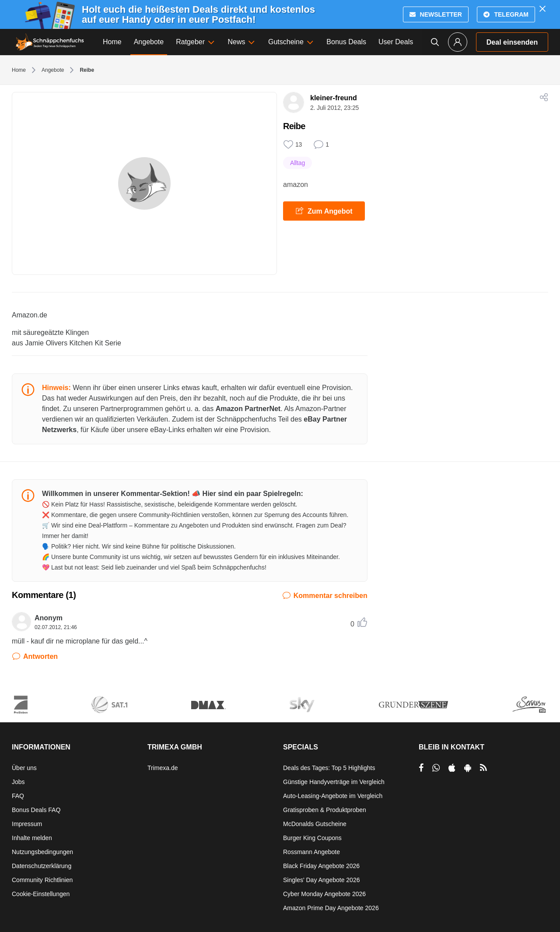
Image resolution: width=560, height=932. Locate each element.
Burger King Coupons (312, 838)
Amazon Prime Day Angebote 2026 (331, 908)
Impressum (27, 824)
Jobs (18, 782)
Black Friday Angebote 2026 (321, 866)
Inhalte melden (32, 838)
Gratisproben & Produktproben (325, 810)
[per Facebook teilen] (421, 768)
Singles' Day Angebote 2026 (321, 880)
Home (19, 70)
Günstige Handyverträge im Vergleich (334, 782)
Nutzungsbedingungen (42, 852)
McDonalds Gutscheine (315, 824)
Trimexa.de (163, 768)
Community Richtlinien (42, 880)
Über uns (24, 768)
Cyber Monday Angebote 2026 (324, 894)
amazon (296, 185)
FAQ (18, 796)
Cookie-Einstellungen (41, 894)
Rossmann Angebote (311, 852)
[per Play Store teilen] (468, 768)
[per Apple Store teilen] (452, 768)
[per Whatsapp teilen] (436, 768)
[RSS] (483, 768)
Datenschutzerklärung (42, 866)
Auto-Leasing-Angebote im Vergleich (333, 796)
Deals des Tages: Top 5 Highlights (329, 768)
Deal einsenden (512, 42)
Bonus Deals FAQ (36, 810)
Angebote (53, 70)
